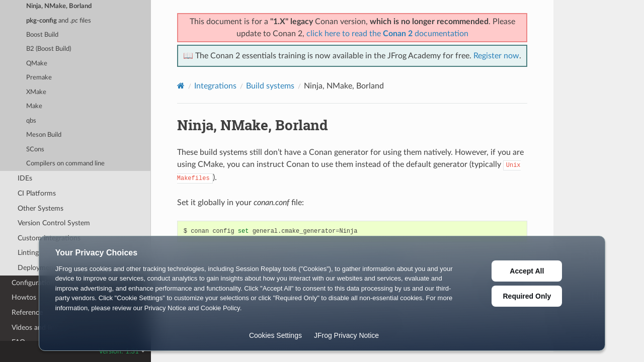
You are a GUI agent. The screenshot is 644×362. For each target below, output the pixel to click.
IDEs (25, 178)
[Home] (181, 86)
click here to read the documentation (387, 34)
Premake (39, 78)
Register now (496, 56)
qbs (31, 121)
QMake (37, 64)
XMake (36, 92)
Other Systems (41, 208)
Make (34, 106)
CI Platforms (37, 193)
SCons (35, 150)
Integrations (215, 86)
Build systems (270, 86)
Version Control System (54, 223)
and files (59, 21)
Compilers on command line (65, 164)
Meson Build (44, 135)
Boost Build (42, 35)
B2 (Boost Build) (49, 49)
